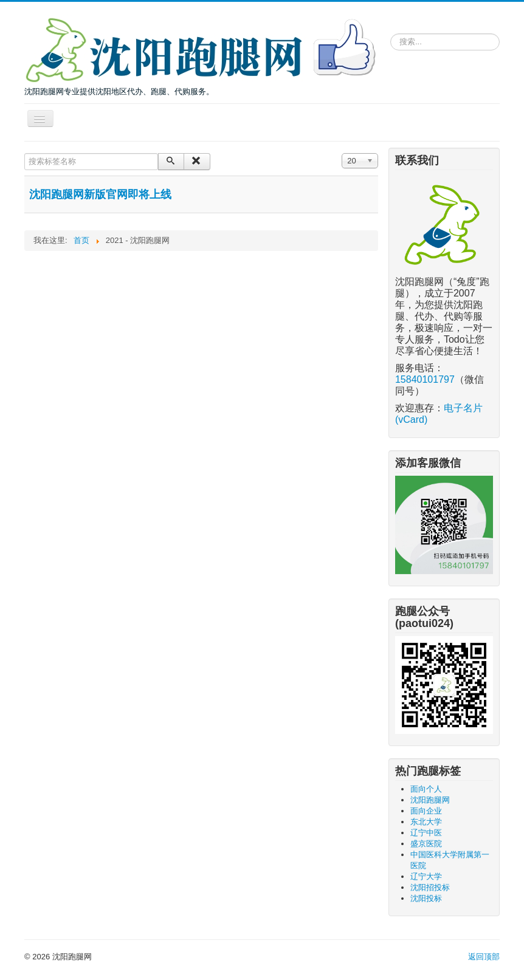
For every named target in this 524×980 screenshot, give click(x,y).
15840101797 (425, 379)
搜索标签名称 (25, 153)
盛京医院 (426, 844)
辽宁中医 (426, 833)
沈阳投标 (426, 898)
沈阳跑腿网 (430, 800)
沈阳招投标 (430, 887)
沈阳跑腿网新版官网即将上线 (100, 194)
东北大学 (426, 822)
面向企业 (426, 811)
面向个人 (426, 789)
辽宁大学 (426, 876)
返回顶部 (484, 957)
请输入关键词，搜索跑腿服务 (391, 31)
